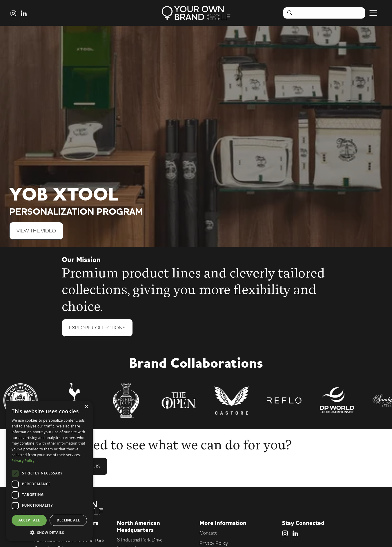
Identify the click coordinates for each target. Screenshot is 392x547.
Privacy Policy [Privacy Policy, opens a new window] (23, 461)
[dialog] (49, 471)
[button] (49, 532)
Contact (208, 533)
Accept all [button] (29, 520)
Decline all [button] (68, 520)
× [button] (86, 407)
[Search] (330, 13)
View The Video (36, 231)
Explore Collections (97, 328)
